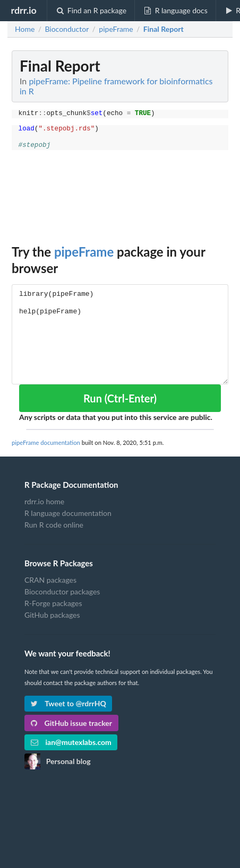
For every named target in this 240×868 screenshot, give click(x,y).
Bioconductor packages (62, 591)
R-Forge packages (53, 603)
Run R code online (54, 525)
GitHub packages (52, 615)
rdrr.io (23, 10)
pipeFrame (84, 252)
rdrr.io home (44, 502)
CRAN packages (50, 580)
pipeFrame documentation (46, 442)
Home (25, 29)
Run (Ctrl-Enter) (120, 398)
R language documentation (68, 513)
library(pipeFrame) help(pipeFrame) (120, 334)
